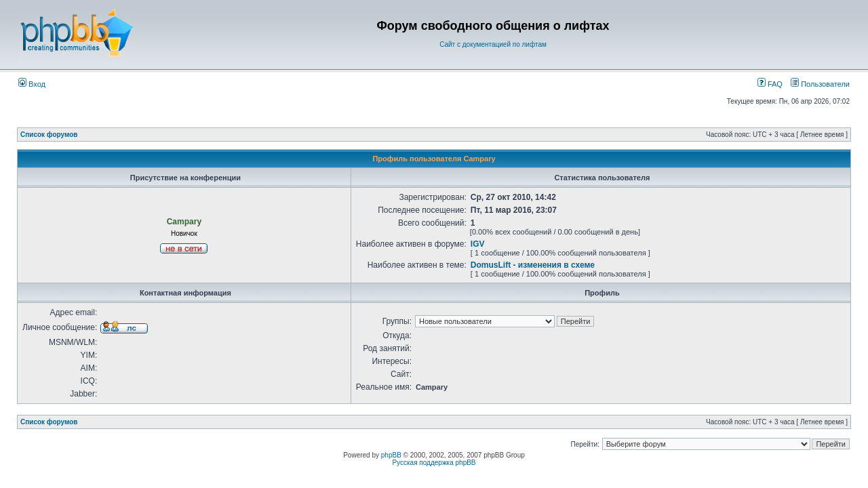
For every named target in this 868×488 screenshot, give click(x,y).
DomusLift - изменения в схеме (533, 265)
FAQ (770, 84)
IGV (478, 244)
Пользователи (820, 84)
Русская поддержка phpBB (434, 463)
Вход (32, 84)
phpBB (391, 455)
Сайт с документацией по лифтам (493, 44)
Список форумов (49, 135)
